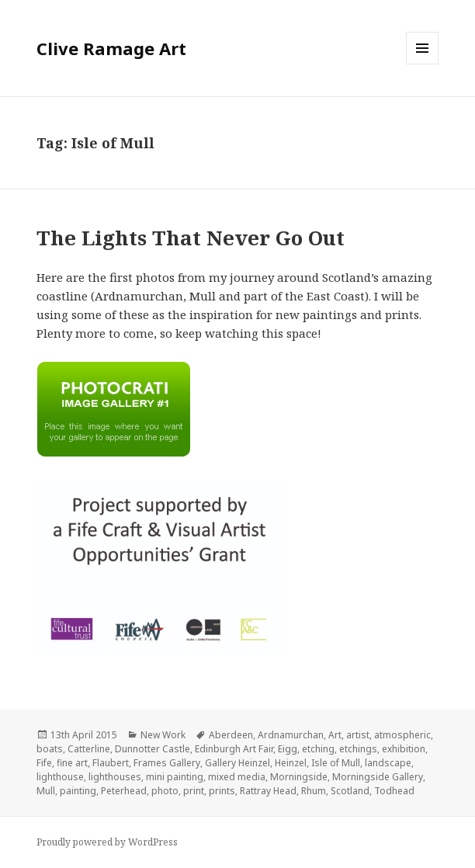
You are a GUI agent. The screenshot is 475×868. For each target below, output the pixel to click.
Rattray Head (268, 791)
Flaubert (111, 763)
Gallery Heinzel (237, 763)
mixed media (237, 777)
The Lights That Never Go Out (191, 238)
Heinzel (291, 763)
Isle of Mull (336, 763)
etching (318, 749)
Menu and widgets (423, 64)
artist (358, 735)
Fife (44, 763)
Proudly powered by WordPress (107, 842)
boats (50, 749)
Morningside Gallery (378, 777)
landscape (388, 763)
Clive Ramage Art (111, 48)
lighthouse (60, 777)
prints (222, 791)
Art (335, 735)
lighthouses (115, 777)
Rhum (314, 791)
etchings (358, 749)
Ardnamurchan (291, 735)
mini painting (175, 777)
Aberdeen (231, 735)
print (194, 791)
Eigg (288, 749)
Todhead (394, 791)
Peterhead (124, 791)
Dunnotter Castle (153, 749)
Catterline (89, 749)
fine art (72, 763)
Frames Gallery (167, 763)
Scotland (350, 791)
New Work (163, 735)
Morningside (299, 777)
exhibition (404, 749)
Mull (46, 791)
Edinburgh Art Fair (234, 749)
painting (78, 791)
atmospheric (402, 735)
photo (165, 791)
